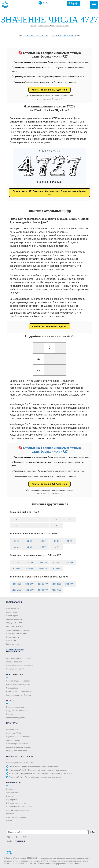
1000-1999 (16, 584)
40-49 (56, 541)
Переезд (10, 714)
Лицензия (10, 814)
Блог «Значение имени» (16, 817)
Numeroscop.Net (15, 650)
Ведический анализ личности (18, 737)
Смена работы (12, 688)
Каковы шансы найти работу (18, 684)
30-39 (43, 541)
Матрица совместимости (16, 751)
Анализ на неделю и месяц (17, 630)
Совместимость (13, 637)
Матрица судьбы (13, 740)
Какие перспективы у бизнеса (18, 695)
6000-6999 (16, 590)
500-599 (70, 563)
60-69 (16, 547)
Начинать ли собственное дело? (20, 691)
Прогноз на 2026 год (15, 733)
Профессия (11, 640)
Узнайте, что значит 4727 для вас (50, 326)
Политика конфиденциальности (19, 810)
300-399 (43, 563)
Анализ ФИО (11, 612)
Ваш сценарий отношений (17, 744)
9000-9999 (56, 590)
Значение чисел (44, 26)
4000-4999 (56, 584)
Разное (9, 821)
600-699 (16, 568)
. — (48, 77)
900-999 (56, 568)
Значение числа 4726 (35, 36)
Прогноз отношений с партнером (20, 665)
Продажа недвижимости (16, 711)
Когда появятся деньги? (16, 718)
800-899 (43, 568)
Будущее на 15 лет (14, 623)
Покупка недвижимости (16, 707)
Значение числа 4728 (64, 36)
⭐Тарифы (74, 3)
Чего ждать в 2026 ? (15, 626)
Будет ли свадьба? (14, 662)
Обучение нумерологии (16, 803)
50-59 (70, 541)
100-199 (16, 563)
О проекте (10, 789)
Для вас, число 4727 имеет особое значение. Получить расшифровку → (50, 193)
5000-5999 (70, 584)
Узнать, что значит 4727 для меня (50, 90)
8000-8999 (43, 590)
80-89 (43, 547)
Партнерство (12, 800)
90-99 (56, 547)
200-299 (30, 563)
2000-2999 (30, 584)
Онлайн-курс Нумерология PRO (19, 763)
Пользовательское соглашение (19, 807)
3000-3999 (43, 584)
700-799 (30, 568)
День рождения (13, 609)
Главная (33, 26)
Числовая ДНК (12, 730)
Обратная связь (13, 793)
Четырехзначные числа (60, 26)
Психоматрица (12, 616)
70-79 (30, 547)
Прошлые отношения (15, 669)
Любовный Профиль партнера (19, 747)
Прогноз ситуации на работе (18, 681)
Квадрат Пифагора (14, 619)
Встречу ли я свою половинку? (19, 658)
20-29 (30, 541)
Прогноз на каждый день (16, 633)
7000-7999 (30, 590)
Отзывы (9, 796)
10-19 (16, 541)
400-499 (56, 563)
